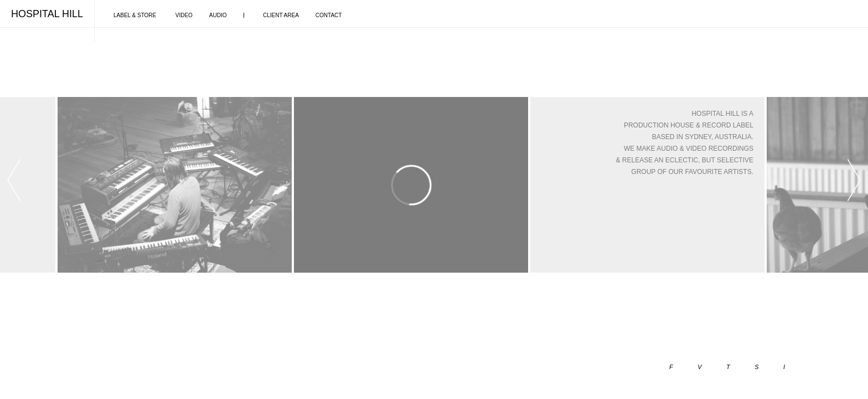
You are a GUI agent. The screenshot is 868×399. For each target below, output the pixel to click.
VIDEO (184, 15)
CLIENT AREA (281, 15)
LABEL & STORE (135, 15)
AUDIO (218, 15)
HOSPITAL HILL (47, 14)
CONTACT (329, 15)
